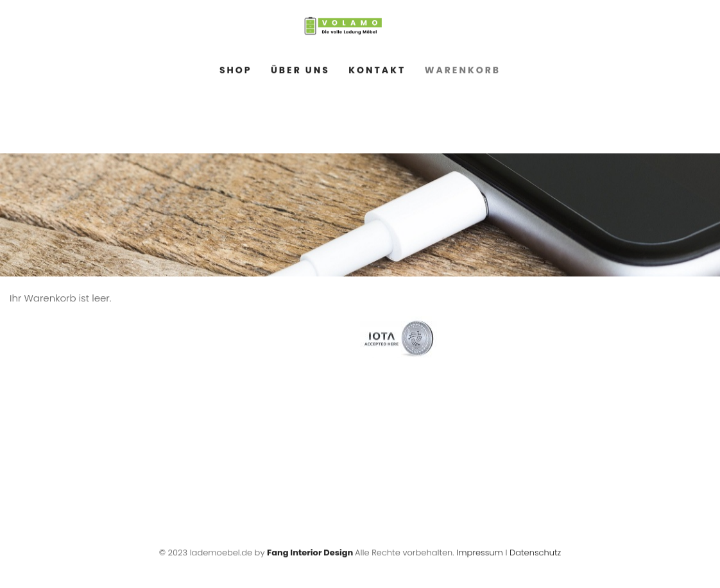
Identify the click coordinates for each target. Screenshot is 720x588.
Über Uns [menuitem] (300, 72)
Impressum (480, 554)
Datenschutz (535, 554)
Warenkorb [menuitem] (463, 72)
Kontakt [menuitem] (377, 72)
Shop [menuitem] (236, 72)
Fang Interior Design (310, 554)
